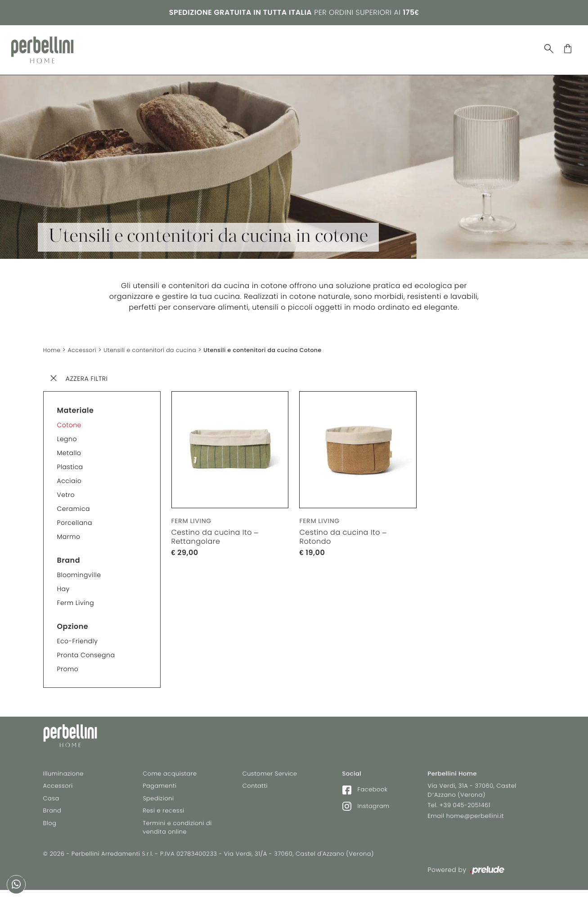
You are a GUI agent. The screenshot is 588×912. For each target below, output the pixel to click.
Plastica (70, 460)
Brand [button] (69, 553)
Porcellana (75, 516)
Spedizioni (158, 806)
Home (53, 343)
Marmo (69, 530)
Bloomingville (79, 568)
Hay (63, 582)
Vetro (66, 488)
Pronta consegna (86, 648)
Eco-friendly (78, 634)
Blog (327, 47)
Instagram (366, 814)
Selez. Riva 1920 (430, 47)
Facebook (365, 797)
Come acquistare (170, 781)
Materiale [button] (76, 404)
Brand (292, 47)
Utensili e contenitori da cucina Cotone (285, 343)
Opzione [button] (73, 620)
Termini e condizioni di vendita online (177, 835)
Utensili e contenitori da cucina (161, 343)
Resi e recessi (164, 819)
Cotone (69, 418)
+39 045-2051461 (465, 813)
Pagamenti (159, 794)
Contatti (255, 794)
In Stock (368, 47)
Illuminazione (186, 47)
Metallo (69, 446)
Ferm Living (76, 596)
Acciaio (70, 474)
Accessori (246, 47)
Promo (68, 662)
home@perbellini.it (475, 824)
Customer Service (270, 781)
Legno (67, 432)
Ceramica (74, 502)
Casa (137, 47)
